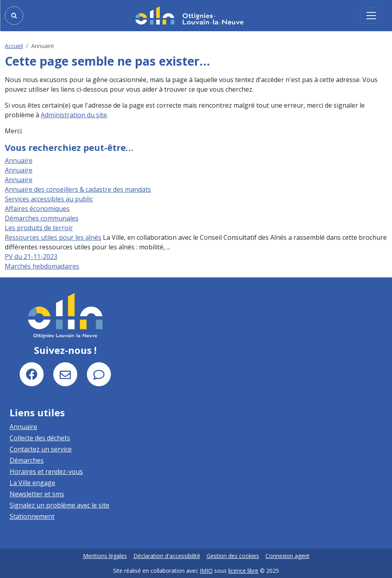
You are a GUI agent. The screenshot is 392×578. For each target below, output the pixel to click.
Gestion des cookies (233, 556)
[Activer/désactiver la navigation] (371, 16)
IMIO (206, 571)
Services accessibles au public (49, 199)
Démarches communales (42, 218)
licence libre (243, 571)
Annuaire (19, 161)
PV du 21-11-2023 (31, 257)
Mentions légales (105, 556)
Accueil (14, 46)
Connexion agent (287, 556)
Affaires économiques (37, 209)
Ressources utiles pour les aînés (53, 237)
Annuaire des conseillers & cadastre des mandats (78, 189)
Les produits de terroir (39, 228)
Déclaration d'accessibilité (167, 556)
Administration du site (74, 115)
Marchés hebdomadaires (42, 266)
